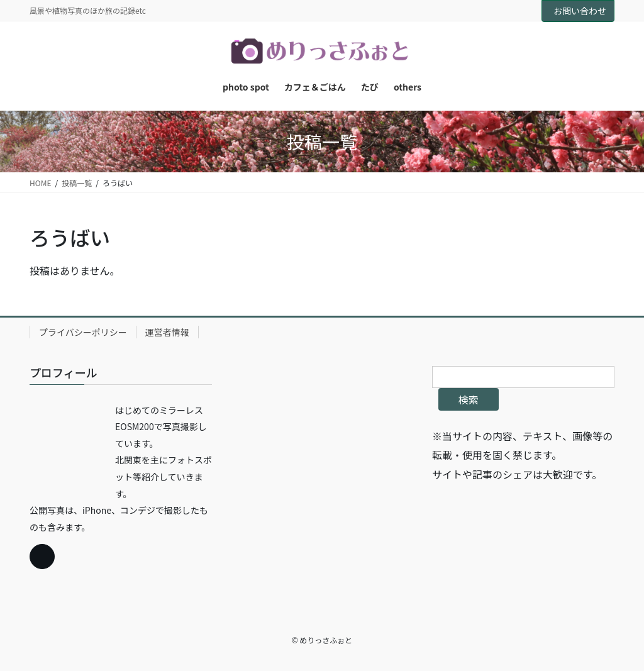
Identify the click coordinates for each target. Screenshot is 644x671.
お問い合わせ (580, 11)
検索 (469, 399)
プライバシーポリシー (83, 332)
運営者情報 (167, 332)
